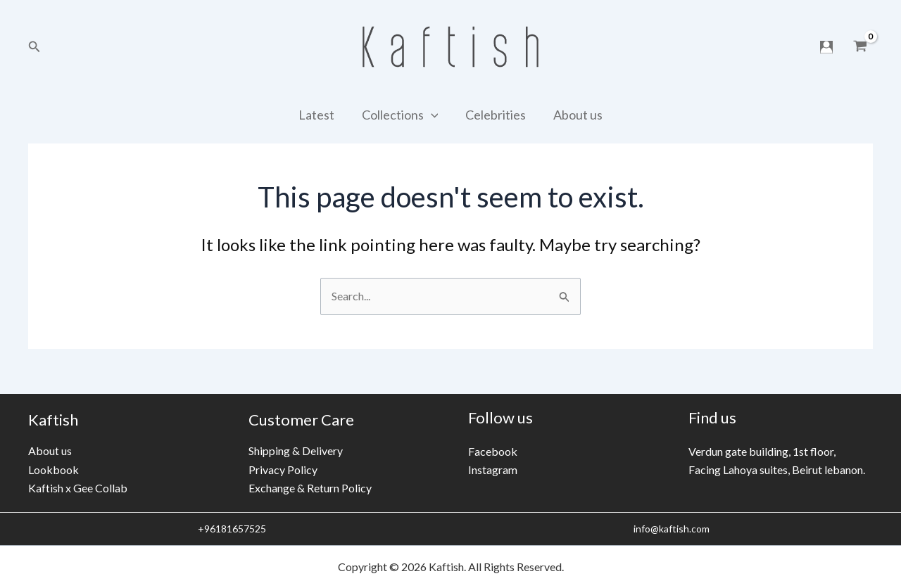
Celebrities (495, 115)
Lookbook (53, 469)
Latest (319, 115)
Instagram (493, 469)
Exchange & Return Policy (310, 488)
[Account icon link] (826, 47)
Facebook (493, 451)
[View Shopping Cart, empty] (860, 47)
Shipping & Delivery (296, 450)
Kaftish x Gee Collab (78, 488)
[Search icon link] (34, 47)
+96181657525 (231, 529)
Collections (401, 115)
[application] (432, 115)
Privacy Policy (283, 469)
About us (575, 115)
